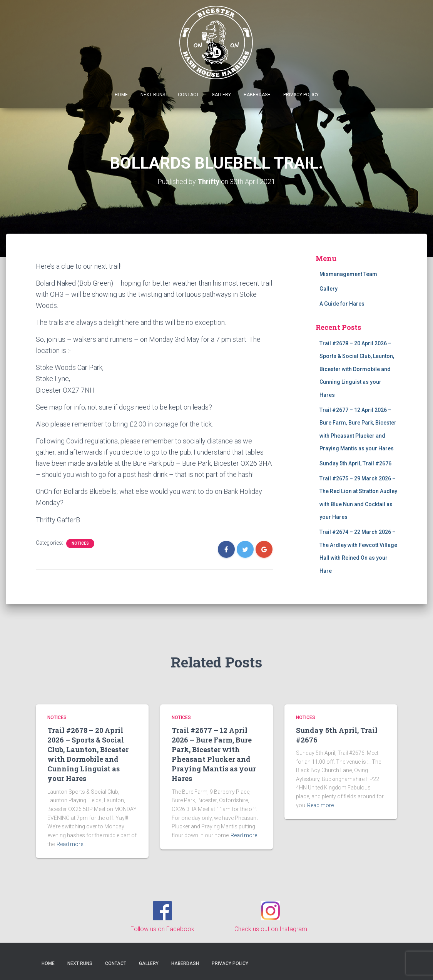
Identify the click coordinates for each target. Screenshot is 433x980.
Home (121, 95)
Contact (188, 95)
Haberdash (257, 95)
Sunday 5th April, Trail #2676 (355, 463)
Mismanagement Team (348, 274)
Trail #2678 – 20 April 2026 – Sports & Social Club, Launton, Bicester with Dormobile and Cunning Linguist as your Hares (357, 369)
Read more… (72, 844)
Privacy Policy (301, 95)
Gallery (221, 95)
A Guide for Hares (342, 304)
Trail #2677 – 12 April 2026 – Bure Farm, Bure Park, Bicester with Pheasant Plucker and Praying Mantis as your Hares (214, 754)
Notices (80, 543)
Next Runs (153, 95)
